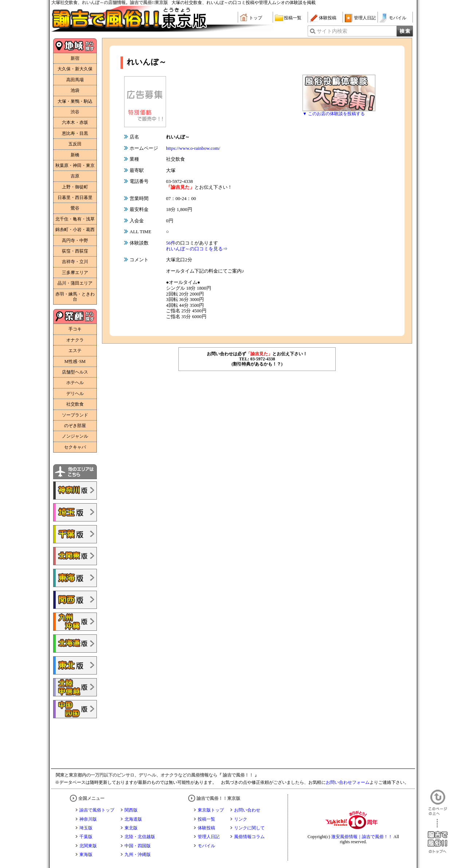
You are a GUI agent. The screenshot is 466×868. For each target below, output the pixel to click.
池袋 (75, 90)
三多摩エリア (75, 273)
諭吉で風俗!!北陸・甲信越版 (75, 687)
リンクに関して (249, 828)
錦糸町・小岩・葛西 (75, 230)
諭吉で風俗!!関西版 (75, 600)
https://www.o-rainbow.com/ (193, 148)
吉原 (75, 176)
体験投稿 (328, 18)
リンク (241, 819)
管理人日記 (365, 18)
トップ (256, 18)
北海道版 (133, 819)
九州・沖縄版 (138, 855)
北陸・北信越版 (140, 837)
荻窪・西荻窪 (75, 251)
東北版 (131, 828)
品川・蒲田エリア (75, 283)
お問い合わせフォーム (348, 782)
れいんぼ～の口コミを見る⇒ (197, 249)
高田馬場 (75, 80)
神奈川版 (88, 819)
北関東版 (88, 846)
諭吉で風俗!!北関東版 (75, 556)
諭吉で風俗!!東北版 (75, 665)
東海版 (86, 855)
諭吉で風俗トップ (97, 810)
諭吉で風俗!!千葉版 (75, 534)
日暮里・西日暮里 (75, 198)
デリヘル (75, 394)
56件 (171, 243)
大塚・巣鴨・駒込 (75, 101)
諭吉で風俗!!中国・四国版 (75, 709)
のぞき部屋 (75, 426)
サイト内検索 (332, 31)
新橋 (75, 155)
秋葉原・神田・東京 (75, 165)
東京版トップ (211, 810)
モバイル (398, 18)
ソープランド (75, 415)
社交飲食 (75, 404)
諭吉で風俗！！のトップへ (438, 836)
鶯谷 (75, 208)
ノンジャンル (75, 436)
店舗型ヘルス (75, 372)
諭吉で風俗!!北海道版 (75, 644)
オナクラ (75, 340)
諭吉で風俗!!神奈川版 (75, 490)
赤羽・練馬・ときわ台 (75, 297)
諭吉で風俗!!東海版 (75, 578)
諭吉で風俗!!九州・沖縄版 (75, 622)
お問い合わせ (247, 810)
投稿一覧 (293, 18)
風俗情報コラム (249, 837)
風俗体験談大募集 (339, 93)
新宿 (75, 58)
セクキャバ (75, 447)
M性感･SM (75, 361)
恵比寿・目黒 (75, 133)
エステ (75, 351)
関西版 (131, 810)
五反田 (75, 144)
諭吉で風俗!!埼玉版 (75, 512)
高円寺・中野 (75, 241)
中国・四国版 (138, 846)
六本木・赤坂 (75, 122)
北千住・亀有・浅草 (75, 219)
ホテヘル (75, 383)
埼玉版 (86, 828)
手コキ (75, 329)
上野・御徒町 (75, 187)
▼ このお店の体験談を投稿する (334, 114)
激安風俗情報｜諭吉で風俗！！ (362, 837)
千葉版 (86, 837)
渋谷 (75, 112)
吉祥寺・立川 (75, 262)
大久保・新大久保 (75, 69)
